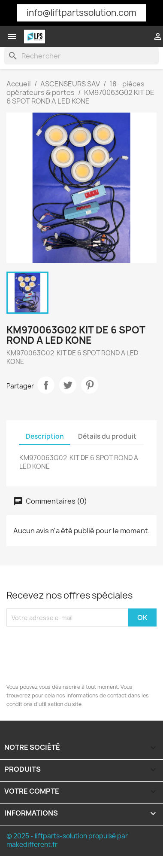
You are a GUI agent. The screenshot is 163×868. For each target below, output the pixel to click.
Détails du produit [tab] (107, 436)
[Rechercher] (81, 56)
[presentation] (64, 656)
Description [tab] (45, 436)
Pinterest (90, 385)
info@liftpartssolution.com (81, 13)
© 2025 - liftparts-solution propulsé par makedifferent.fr (67, 840)
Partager (46, 385)
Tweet (68, 385)
